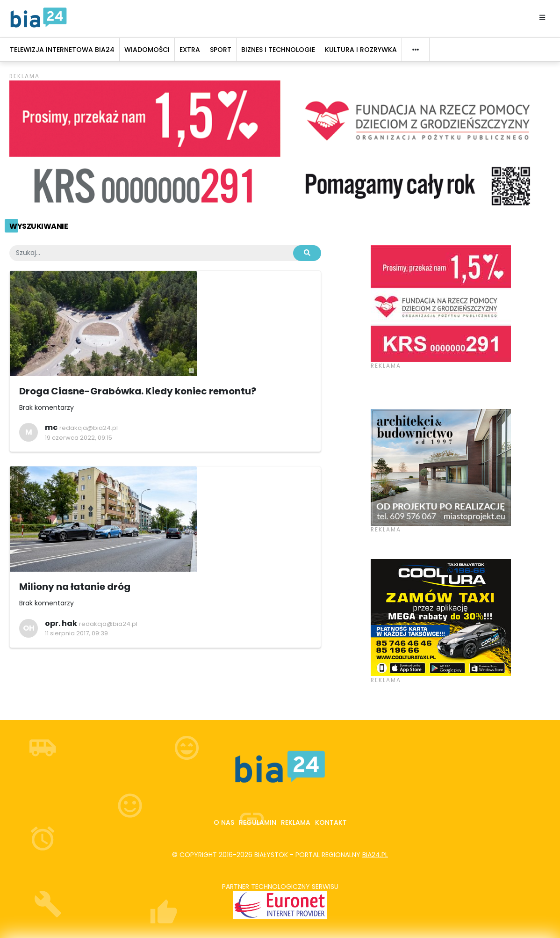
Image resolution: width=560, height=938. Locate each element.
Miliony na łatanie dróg (75, 587)
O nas (224, 822)
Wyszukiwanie (39, 226)
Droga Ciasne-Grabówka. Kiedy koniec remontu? (138, 391)
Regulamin (258, 822)
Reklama (296, 822)
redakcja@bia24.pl (89, 428)
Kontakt (331, 822)
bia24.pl (375, 855)
